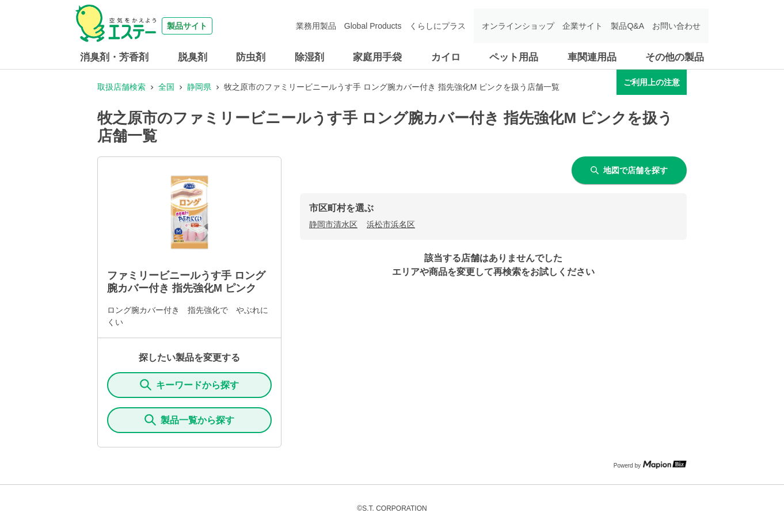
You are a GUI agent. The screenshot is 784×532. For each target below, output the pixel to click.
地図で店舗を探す (629, 170)
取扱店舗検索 (121, 87)
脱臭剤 (193, 57)
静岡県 (199, 87)
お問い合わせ (676, 26)
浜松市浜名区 (391, 224)
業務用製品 (316, 26)
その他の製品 (675, 57)
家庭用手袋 (377, 57)
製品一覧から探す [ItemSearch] (189, 420)
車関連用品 (592, 57)
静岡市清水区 (333, 224)
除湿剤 (309, 57)
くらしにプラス (437, 26)
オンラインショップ (518, 26)
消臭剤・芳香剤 (114, 57)
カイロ (446, 57)
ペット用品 (514, 57)
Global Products (373, 26)
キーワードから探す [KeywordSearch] (189, 385)
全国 (166, 87)
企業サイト (583, 26)
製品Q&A (627, 26)
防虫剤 (251, 57)
